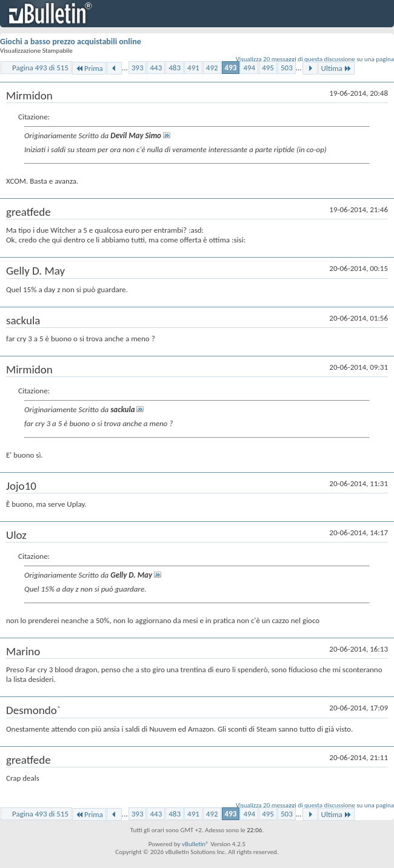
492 (212, 68)
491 (193, 68)
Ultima (336, 68)
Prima (89, 68)
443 (156, 68)
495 (268, 68)
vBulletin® (195, 844)
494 (249, 68)
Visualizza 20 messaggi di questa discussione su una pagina (315, 59)
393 (138, 68)
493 (231, 68)
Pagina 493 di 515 (40, 68)
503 (287, 68)
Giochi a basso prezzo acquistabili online (71, 42)
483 (175, 68)
